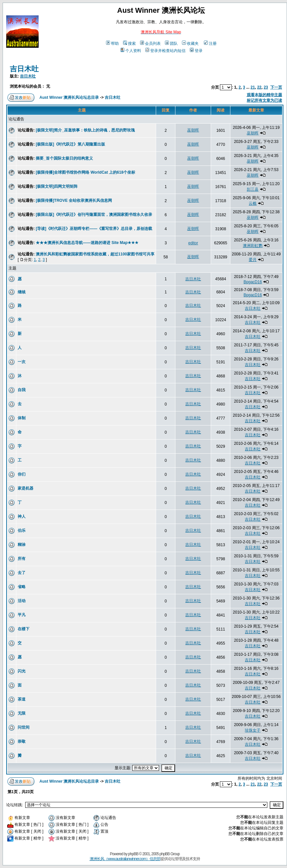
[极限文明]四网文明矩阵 (57, 186)
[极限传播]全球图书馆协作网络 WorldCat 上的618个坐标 (85, 172)
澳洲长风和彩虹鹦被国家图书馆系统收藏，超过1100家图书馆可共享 (95, 254)
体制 (22, 418)
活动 (22, 601)
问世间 (24, 727)
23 (266, 87)
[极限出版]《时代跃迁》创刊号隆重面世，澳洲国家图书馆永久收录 (94, 215)
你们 (22, 474)
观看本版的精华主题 (264, 95)
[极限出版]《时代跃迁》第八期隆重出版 (70, 144)
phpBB (133, 854)
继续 (22, 292)
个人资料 (131, 51)
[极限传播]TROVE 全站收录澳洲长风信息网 (74, 200)
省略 (22, 587)
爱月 (253, 260)
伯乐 (22, 530)
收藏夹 (190, 43)
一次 (22, 362)
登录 (196, 51)
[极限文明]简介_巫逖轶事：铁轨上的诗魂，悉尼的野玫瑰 (85, 130)
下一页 (276, 87)
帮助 (112, 43)
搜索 (129, 43)
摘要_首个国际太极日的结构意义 (64, 158)
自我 (22, 390)
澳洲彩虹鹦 (253, 246)
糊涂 (22, 545)
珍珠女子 (253, 730)
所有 (22, 559)
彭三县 (253, 189)
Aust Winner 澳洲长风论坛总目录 (69, 97)
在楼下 (24, 629)
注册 (210, 43)
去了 (22, 573)
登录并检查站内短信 (165, 51)
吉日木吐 (24, 69)
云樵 (253, 203)
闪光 (22, 671)
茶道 (22, 699)
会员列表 (150, 43)
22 (259, 87)
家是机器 (26, 488)
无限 (22, 713)
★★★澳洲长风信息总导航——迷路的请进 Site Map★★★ (87, 243)
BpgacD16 (253, 282)
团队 (171, 43)
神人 (22, 516)
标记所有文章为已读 (264, 100)
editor (193, 243)
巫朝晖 (193, 130)
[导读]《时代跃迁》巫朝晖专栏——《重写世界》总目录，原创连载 (94, 229)
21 (253, 87)
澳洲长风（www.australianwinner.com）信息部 (125, 859)
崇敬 (22, 741)
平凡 (22, 615)
